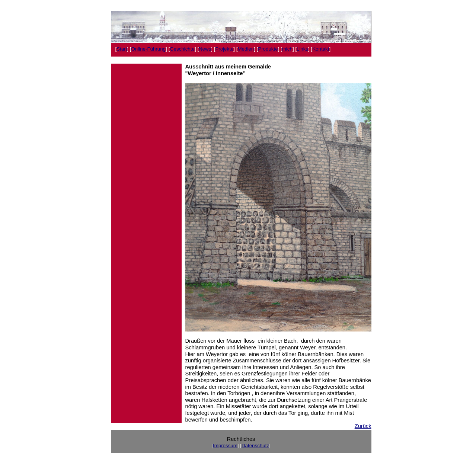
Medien (246, 49)
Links (302, 49)
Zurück (363, 426)
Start (122, 49)
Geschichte (182, 49)
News (205, 49)
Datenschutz (255, 446)
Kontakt (321, 49)
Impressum (225, 446)
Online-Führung (148, 49)
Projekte (224, 49)
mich (287, 49)
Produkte (268, 49)
